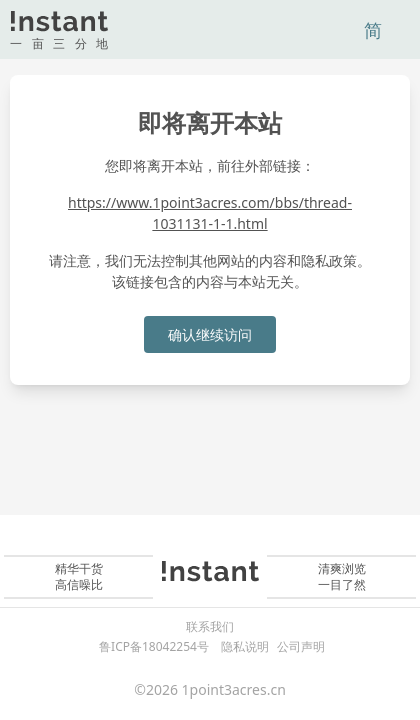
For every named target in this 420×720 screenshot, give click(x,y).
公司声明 (301, 646)
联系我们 (210, 627)
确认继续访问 (210, 334)
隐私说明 (245, 646)
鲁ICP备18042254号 (154, 646)
